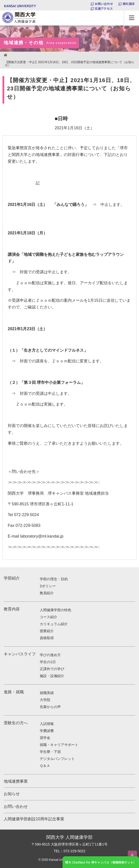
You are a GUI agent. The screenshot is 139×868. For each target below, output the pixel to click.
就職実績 (47, 693)
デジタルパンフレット (57, 759)
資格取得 (47, 638)
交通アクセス (104, 8)
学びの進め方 (50, 655)
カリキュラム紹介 (54, 624)
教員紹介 (47, 593)
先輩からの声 (50, 707)
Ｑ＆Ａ (45, 766)
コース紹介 (48, 617)
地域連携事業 (16, 781)
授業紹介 (47, 631)
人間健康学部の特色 (55, 610)
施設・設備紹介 (52, 676)
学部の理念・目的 (54, 579)
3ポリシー (48, 586)
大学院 (45, 700)
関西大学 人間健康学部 (1, 11)
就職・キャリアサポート (59, 745)
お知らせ (12, 794)
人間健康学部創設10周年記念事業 (34, 819)
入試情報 (47, 724)
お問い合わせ (104, 4)
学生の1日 (48, 662)
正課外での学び (52, 669)
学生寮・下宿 (50, 752)
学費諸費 (47, 731)
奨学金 (45, 738)
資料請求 (129, 4)
